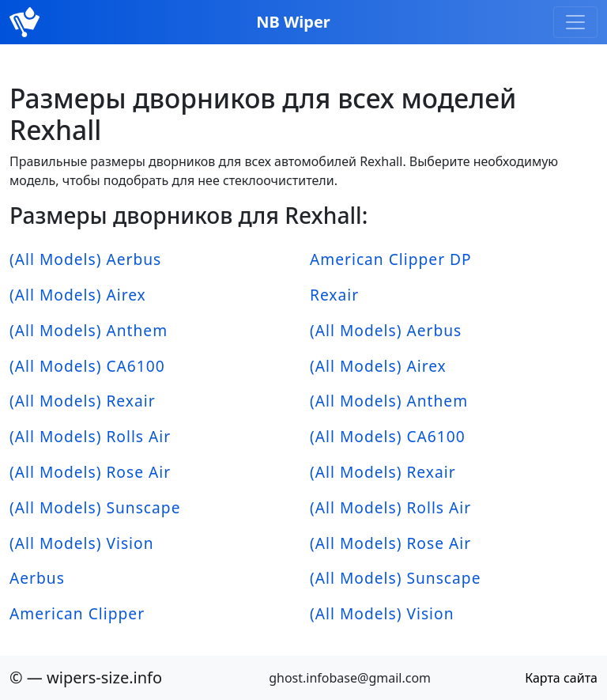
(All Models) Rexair (83, 401)
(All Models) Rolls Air (90, 436)
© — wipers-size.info (86, 677)
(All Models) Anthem (89, 330)
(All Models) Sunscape (95, 507)
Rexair (334, 295)
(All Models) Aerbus (85, 259)
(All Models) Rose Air (90, 472)
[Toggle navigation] (575, 22)
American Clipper (77, 613)
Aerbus (37, 578)
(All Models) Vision (82, 543)
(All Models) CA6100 (87, 366)
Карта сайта (561, 678)
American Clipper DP (391, 259)
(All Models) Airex (78, 295)
